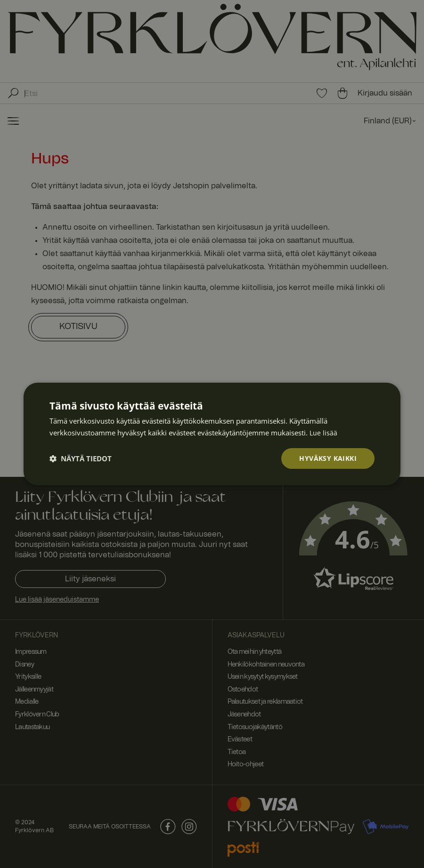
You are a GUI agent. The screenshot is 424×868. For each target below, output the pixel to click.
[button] (81, 458)
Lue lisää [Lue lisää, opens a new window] (324, 433)
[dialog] (212, 434)
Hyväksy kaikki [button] (328, 458)
